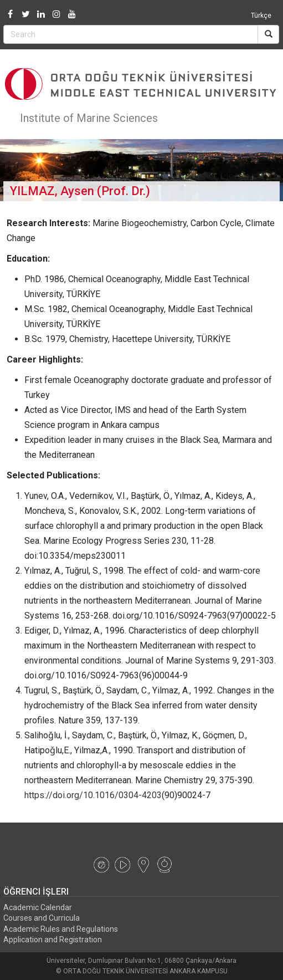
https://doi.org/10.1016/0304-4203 (93, 795)
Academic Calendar (38, 907)
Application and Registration (53, 940)
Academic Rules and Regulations (61, 929)
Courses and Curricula (42, 918)
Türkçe (261, 16)
